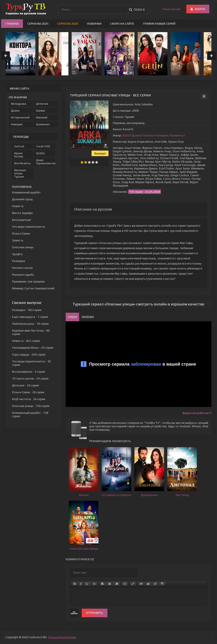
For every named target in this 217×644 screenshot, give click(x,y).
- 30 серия (28, 392)
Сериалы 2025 (38, 24)
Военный (42, 117)
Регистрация (171, 9)
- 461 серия (26, 341)
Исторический (20, 117)
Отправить (95, 613)
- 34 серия (26, 385)
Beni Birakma (22, 163)
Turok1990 (43, 146)
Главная (12, 24)
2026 (126, 135)
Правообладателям (62, 637)
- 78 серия (30, 324)
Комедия (162, 135)
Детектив (42, 104)
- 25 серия (33, 348)
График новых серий (159, 24)
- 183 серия (27, 310)
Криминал (178, 135)
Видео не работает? (197, 413)
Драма (136, 135)
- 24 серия (30, 378)
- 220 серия (29, 354)
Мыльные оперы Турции (20, 173)
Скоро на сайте (122, 24)
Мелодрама (19, 104)
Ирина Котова (19, 155)
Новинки (94, 24)
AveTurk (19, 146)
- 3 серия (29, 372)
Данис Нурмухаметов (45, 162)
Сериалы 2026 (68, 24)
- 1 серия (30, 317)
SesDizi (40, 153)
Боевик (148, 135)
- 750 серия (31, 406)
